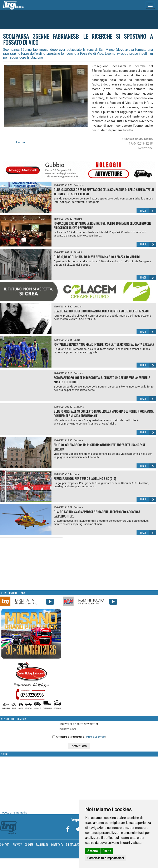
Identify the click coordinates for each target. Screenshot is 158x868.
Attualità (78, 219)
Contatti (5, 844)
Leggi (148, 211)
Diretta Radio (74, 844)
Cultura (78, 307)
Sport (77, 340)
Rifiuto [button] (107, 851)
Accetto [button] (93, 851)
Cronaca (78, 373)
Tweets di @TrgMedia (14, 813)
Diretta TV (57, 844)
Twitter (20, 142)
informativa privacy (96, 737)
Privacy (17, 844)
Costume (79, 185)
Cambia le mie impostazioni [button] (106, 858)
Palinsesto (42, 844)
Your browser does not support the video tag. (31, 563)
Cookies (29, 844)
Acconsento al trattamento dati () (81, 737)
